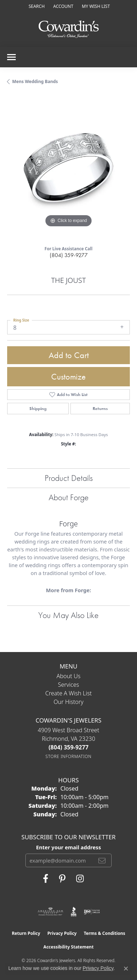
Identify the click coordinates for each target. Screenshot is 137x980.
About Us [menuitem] (68, 676)
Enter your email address (68, 847)
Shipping (38, 409)
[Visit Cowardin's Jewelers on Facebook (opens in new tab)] (46, 879)
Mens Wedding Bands (35, 81)
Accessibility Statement (68, 947)
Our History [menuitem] (69, 702)
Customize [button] (68, 376)
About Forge (69, 497)
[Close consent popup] (126, 969)
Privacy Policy (62, 933)
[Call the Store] (69, 747)
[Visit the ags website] (50, 912)
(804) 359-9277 (69, 255)
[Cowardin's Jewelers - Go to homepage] (69, 30)
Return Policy (26, 933)
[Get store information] (68, 756)
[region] (68, 168)
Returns (100, 409)
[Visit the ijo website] (92, 912)
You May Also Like (68, 615)
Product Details (69, 478)
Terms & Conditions (104, 933)
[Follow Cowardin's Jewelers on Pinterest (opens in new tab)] (62, 879)
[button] (36, 6)
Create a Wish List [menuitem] (69, 693)
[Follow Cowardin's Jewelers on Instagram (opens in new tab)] (80, 879)
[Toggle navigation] (11, 57)
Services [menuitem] (68, 685)
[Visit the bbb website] (74, 912)
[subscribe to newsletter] (102, 860)
